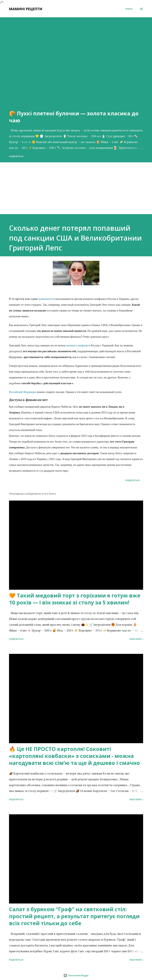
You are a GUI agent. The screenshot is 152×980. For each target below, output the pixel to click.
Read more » (136, 639)
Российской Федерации (23, 392)
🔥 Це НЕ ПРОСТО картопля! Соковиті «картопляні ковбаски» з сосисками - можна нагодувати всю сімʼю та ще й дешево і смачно (74, 756)
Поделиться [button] (16, 156)
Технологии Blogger (76, 975)
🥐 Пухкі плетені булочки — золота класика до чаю (74, 117)
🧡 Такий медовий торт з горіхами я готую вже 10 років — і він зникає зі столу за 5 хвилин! (75, 599)
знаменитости (46, 299)
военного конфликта (78, 345)
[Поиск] (129, 9)
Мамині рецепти (26, 9)
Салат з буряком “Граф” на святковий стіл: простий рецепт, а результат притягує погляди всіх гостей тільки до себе (74, 916)
